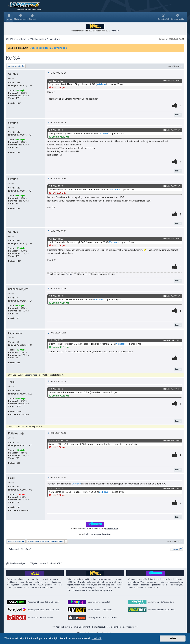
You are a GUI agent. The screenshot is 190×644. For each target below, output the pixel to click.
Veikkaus (101, 84)
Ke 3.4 (13, 58)
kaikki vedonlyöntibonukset (98, 534)
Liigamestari (16, 333)
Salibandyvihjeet (18, 289)
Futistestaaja (16, 433)
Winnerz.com (112, 529)
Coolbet (104, 134)
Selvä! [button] (173, 638)
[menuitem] (21, 17)
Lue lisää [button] (96, 638)
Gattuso (13, 74)
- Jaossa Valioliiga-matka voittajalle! (48, 48)
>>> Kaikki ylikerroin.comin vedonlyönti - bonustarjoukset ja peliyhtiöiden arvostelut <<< (95, 627)
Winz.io (115, 31)
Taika (11, 382)
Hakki (12, 478)
